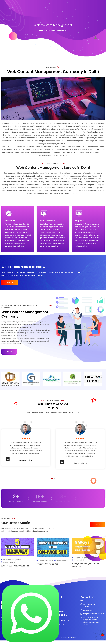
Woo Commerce (49, 222)
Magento (80, 222)
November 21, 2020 (61, 566)
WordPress (11, 222)
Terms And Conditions (62, 625)
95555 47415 (88, 615)
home (41, 30)
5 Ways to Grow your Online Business (86, 562)
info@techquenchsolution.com (94, 618)
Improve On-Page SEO (45, 566)
